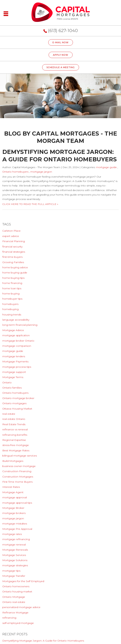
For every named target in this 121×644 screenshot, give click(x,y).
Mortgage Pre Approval (17, 529)
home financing (12, 283)
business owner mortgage (19, 466)
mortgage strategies (15, 565)
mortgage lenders (14, 356)
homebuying (10, 309)
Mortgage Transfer (14, 576)
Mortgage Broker (13, 508)
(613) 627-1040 (63, 31)
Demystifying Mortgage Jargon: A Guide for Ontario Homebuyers (43, 641)
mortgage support (14, 372)
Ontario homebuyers (15, 172)
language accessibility (16, 320)
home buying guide (15, 273)
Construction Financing (17, 471)
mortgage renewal (14, 545)
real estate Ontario (14, 419)
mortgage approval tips (17, 503)
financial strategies (14, 252)
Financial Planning (14, 241)
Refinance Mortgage (15, 613)
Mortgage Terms (13, 377)
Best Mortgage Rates (16, 450)
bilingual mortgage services (20, 456)
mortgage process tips (17, 367)
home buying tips (13, 278)
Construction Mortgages (18, 477)
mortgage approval (15, 497)
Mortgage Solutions (15, 560)
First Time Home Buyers (17, 482)
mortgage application (16, 335)
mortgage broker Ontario (18, 341)
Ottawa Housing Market (17, 409)
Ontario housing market (17, 592)
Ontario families (12, 388)
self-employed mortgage (18, 623)
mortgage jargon (41, 172)
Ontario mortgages (14, 403)
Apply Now (61, 55)
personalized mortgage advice (21, 607)
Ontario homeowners (16, 586)
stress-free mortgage (16, 445)
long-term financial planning (20, 325)
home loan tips (12, 288)
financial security (12, 247)
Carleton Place (11, 231)
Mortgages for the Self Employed (23, 581)
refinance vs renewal (15, 429)
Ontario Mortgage (14, 597)
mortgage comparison (17, 346)
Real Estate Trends (14, 424)
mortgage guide (106, 167)
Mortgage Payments (15, 361)
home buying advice (15, 267)
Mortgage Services (14, 555)
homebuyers (10, 304)
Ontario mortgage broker (18, 398)
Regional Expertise (14, 440)
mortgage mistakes (15, 524)
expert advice (11, 236)
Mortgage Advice (13, 330)
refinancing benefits (15, 435)
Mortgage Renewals (15, 550)
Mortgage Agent (13, 492)
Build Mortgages (13, 461)
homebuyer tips (12, 299)
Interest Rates (11, 487)
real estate (9, 414)
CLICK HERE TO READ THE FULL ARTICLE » (30, 204)
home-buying (11, 294)
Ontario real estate (14, 602)
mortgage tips (11, 571)
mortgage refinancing (16, 539)
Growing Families (13, 262)
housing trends (12, 315)
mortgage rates (12, 534)
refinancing (9, 618)
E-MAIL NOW (61, 42)
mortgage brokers (14, 513)
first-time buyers (12, 257)
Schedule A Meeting (61, 67)
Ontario (7, 382)
